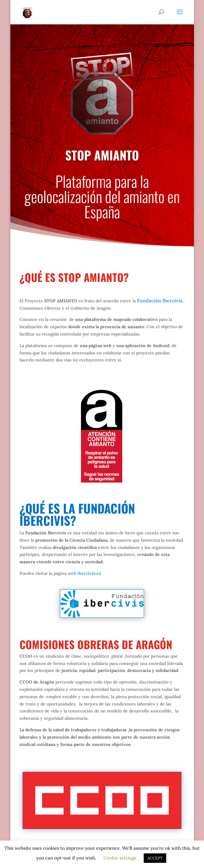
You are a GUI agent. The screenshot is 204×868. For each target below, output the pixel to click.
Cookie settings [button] (120, 858)
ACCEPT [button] (155, 858)
